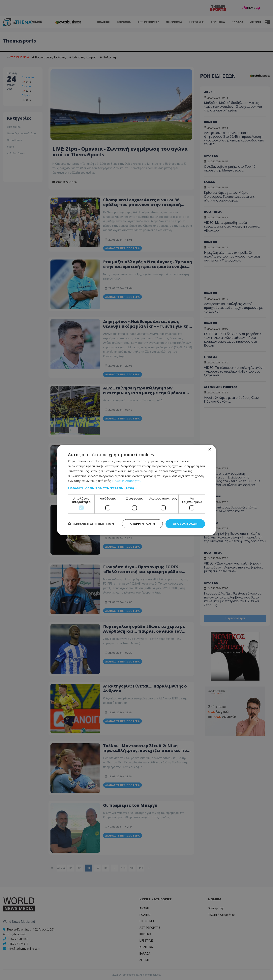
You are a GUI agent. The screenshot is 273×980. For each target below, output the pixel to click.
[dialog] (136, 490)
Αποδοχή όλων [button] (185, 524)
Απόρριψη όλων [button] (142, 524)
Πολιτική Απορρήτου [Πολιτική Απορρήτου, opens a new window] (127, 481)
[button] (136, 488)
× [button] (210, 450)
